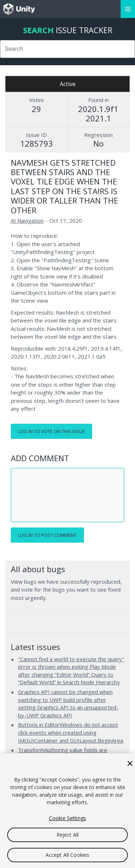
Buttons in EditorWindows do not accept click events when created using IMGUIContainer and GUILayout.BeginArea (71, 732)
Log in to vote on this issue (51, 431)
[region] (67, 811)
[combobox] (67, 49)
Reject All (67, 835)
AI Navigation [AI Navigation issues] (27, 221)
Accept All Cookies (68, 855)
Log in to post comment (47, 535)
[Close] (130, 764)
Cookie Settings (67, 818)
